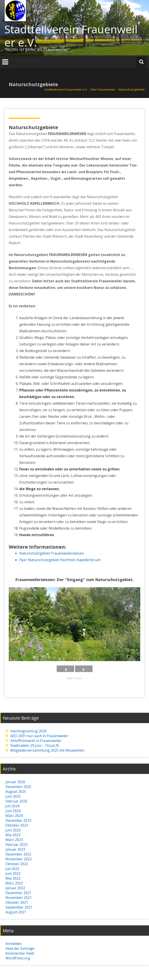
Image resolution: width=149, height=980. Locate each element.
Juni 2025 (13, 796)
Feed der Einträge (20, 948)
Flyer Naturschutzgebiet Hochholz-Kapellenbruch (60, 560)
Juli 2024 (12, 806)
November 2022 (19, 859)
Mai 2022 (13, 878)
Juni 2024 (13, 811)
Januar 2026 (15, 782)
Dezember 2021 (18, 893)
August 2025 (16, 791)
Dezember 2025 (18, 787)
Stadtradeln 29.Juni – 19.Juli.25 (35, 745)
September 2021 (19, 907)
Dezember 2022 (18, 854)
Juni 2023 (13, 830)
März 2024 (14, 816)
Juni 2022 (13, 873)
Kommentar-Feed (20, 953)
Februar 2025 (16, 801)
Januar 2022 (15, 888)
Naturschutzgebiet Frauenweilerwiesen (52, 553)
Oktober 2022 (17, 864)
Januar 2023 (15, 849)
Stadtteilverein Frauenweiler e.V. (71, 36)
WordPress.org (18, 958)
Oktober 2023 (17, 825)
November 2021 (19, 898)
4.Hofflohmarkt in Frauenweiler (36, 741)
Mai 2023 (13, 835)
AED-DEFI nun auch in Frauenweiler (39, 736)
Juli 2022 (12, 869)
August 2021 (16, 912)
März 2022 (14, 883)
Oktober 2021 (17, 902)
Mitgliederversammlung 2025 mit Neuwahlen (47, 750)
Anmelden (14, 944)
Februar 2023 (16, 845)
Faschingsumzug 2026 (28, 731)
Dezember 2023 (18, 820)
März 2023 (14, 840)
